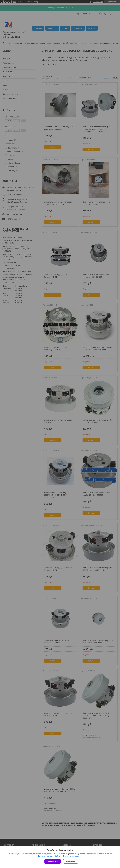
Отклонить (71, 861)
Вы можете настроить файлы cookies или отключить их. (59, 856)
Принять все (53, 861)
